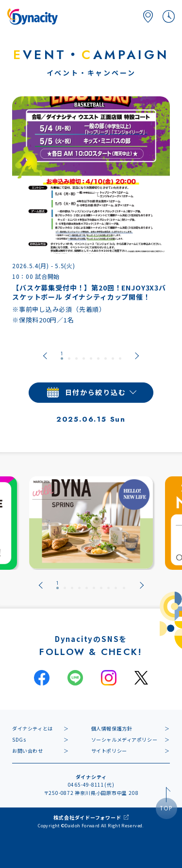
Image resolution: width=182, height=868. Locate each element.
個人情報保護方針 (112, 728)
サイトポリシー (109, 751)
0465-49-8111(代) (91, 784)
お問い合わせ (28, 751)
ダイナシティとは (33, 728)
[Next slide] (137, 356)
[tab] (62, 356)
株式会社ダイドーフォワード (87, 817)
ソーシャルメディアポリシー (124, 739)
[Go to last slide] (45, 356)
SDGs (19, 739)
